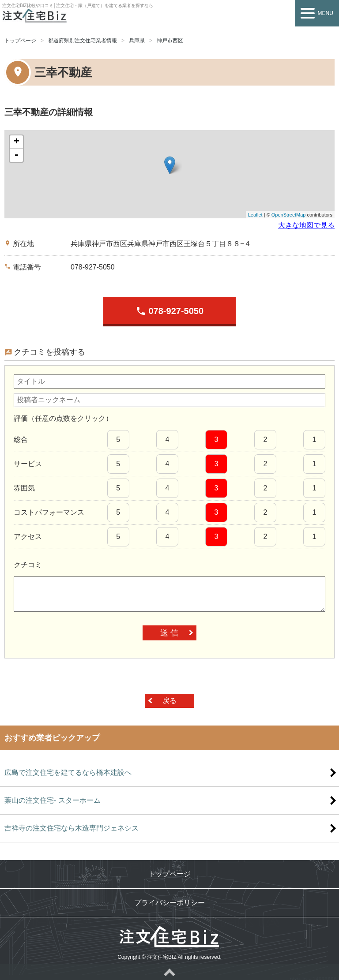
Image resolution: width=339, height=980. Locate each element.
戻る (169, 701)
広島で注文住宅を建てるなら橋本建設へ (68, 772)
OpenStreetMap (289, 215)
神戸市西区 (170, 41)
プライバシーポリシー (169, 903)
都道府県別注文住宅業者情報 (83, 41)
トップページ (20, 41)
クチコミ (28, 565)
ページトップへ (169, 972)
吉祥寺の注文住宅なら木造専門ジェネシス (72, 828)
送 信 (169, 633)
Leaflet (255, 215)
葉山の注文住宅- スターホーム (53, 800)
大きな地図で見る (306, 225)
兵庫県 (137, 41)
